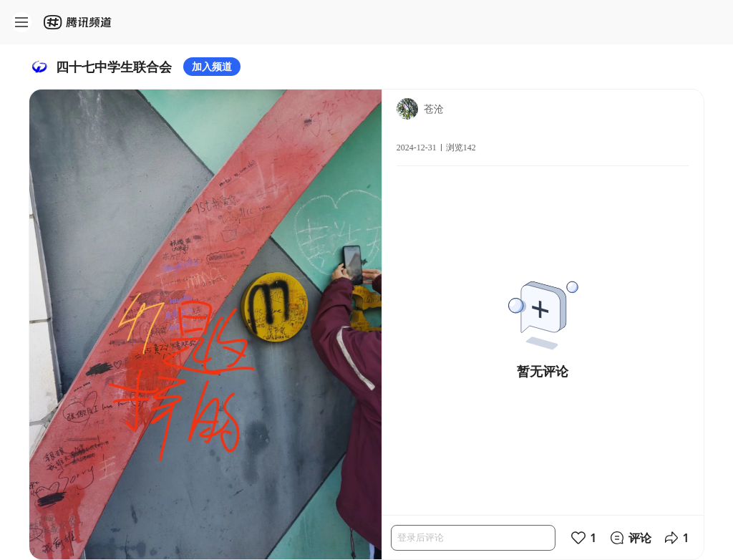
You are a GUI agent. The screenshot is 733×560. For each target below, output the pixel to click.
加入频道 (212, 66)
